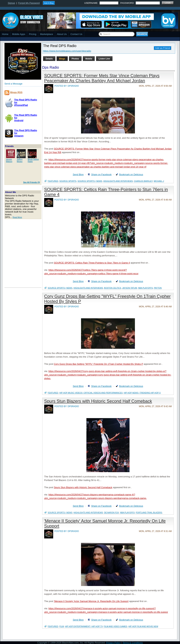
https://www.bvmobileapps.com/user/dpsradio (67, 51)
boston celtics (113, 288)
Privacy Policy (113, 643)
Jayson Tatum (130, 288)
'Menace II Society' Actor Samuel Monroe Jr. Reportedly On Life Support (91, 601)
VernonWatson (9, 160)
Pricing (33, 34)
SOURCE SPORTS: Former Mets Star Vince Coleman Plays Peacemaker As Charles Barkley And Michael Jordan (102, 78)
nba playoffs (146, 288)
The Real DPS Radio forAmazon (26, 133)
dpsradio (73, 86)
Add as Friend (162, 48)
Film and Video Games (116, 626)
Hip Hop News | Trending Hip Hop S (142, 393)
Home (5, 34)
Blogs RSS (16, 92)
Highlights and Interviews (118, 181)
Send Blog (78, 174)
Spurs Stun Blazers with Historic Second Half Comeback (98, 401)
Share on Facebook (101, 174)
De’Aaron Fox (111, 512)
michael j (159, 181)
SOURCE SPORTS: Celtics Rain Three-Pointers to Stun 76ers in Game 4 (92, 263)
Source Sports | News (90, 181)
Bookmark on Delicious (131, 174)
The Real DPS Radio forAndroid (26, 118)
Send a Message (13, 84)
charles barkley (143, 181)
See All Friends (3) (32, 182)
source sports (68, 181)
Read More (17, 217)
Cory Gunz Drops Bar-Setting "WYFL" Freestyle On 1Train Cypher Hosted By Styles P (98, 364)
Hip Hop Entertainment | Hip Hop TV (84, 626)
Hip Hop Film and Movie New (143, 626)
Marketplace (47, 34)
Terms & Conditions (133, 643)
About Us (62, 34)
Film (62, 626)
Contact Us (76, 34)
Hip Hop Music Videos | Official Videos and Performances (91, 393)
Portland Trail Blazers (149, 512)
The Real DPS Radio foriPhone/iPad (26, 102)
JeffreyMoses (20, 160)
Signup (11, 3)
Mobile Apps (19, 34)
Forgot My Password (29, 3)
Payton (158, 288)
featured (53, 181)
